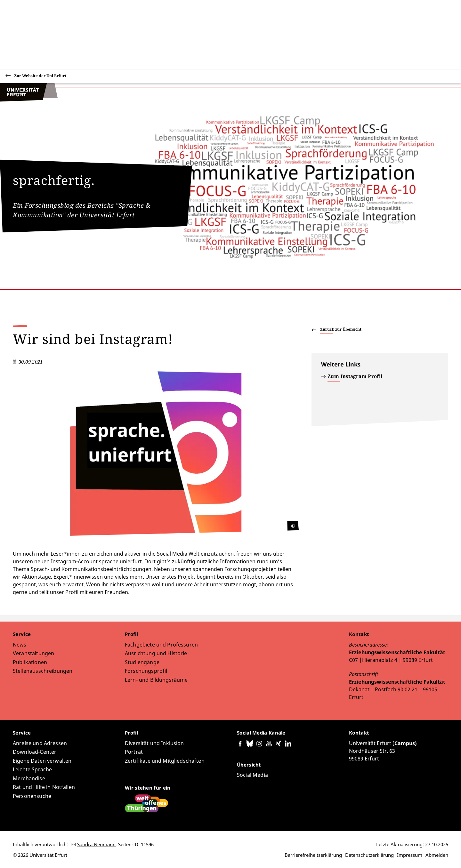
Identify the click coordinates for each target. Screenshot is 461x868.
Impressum (410, 855)
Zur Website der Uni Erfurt (40, 77)
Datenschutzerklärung (369, 855)
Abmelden (437, 855)
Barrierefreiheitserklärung (313, 855)
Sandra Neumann (96, 844)
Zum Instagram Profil (355, 376)
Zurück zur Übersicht (341, 329)
